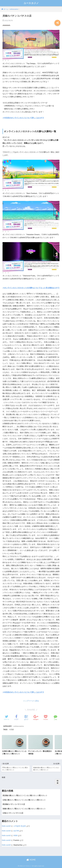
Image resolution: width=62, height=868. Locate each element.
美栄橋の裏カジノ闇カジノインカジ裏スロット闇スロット (25, 796)
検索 (4, 777)
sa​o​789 (16, 831)
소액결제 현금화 (20, 826)
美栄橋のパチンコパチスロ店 (14, 804)
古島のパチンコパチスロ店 (13, 813)
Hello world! (6, 826)
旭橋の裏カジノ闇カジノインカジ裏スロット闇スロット (24, 809)
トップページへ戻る (31, 701)
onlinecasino (19, 726)
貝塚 (12, 730)
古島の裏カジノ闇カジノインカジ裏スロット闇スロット (24, 800)
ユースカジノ (31, 3)
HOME (31, 860)
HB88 (16, 836)
